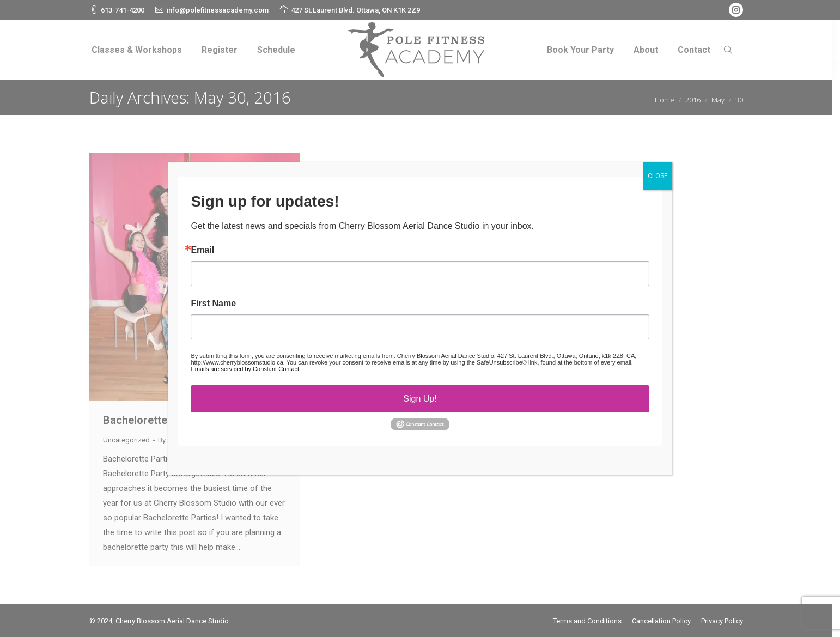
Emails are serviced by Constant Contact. (246, 369)
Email (202, 250)
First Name (213, 304)
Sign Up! (420, 399)
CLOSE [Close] (658, 176)
